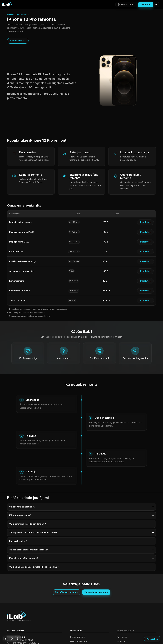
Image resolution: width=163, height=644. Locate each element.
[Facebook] (6, 639)
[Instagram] (12, 639)
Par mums (122, 637)
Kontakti (121, 641)
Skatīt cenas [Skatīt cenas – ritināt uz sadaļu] (18, 41)
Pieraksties (145, 222)
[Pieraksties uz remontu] (152, 639)
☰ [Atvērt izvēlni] (156, 4)
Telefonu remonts (78, 641)
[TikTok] (17, 639)
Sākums (10, 15)
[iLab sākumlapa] (7, 4)
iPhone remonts (22, 15)
